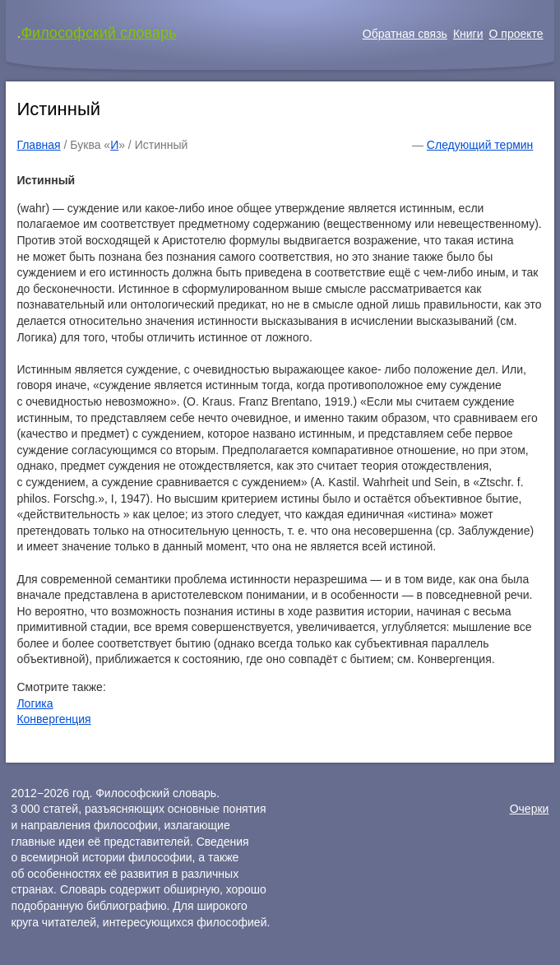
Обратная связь (405, 34)
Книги (468, 34)
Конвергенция (53, 719)
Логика (35, 703)
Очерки (530, 809)
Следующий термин (480, 145)
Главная (38, 145)
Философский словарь (98, 33)
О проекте (516, 34)
